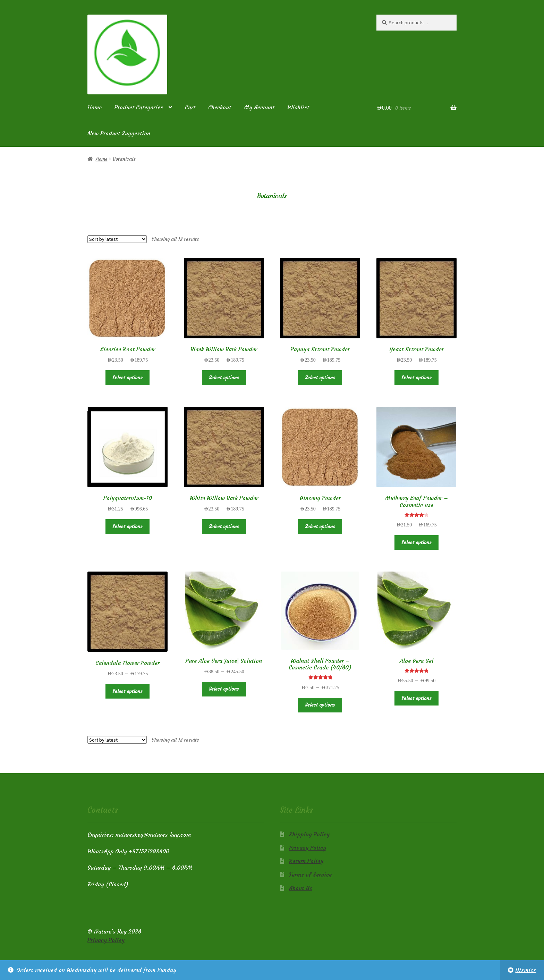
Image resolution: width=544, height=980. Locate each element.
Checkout (220, 107)
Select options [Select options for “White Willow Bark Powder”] (224, 526)
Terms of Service (310, 875)
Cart (190, 107)
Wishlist (298, 107)
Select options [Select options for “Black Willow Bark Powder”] (224, 378)
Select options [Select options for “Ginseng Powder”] (320, 526)
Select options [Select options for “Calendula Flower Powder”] (127, 691)
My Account (259, 107)
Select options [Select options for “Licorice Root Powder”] (127, 378)
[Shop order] (117, 239)
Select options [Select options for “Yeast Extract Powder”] (416, 378)
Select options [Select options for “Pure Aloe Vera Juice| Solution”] (224, 689)
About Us (301, 888)
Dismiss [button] (526, 970)
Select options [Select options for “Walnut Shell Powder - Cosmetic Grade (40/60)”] (320, 705)
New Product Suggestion (119, 133)
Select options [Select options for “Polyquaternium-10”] (127, 526)
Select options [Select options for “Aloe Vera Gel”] (416, 698)
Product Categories (139, 107)
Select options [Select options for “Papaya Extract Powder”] (320, 378)
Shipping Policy (309, 834)
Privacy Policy (308, 848)
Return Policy (306, 861)
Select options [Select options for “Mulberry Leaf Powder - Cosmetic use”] (416, 542)
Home (95, 107)
